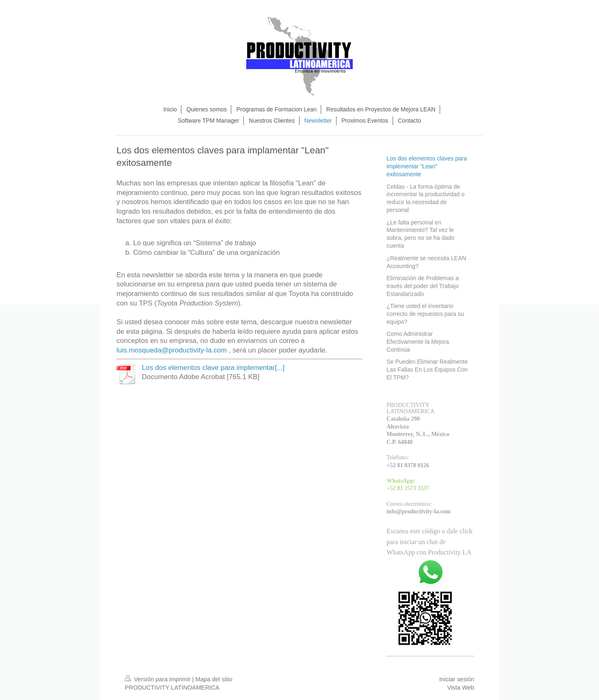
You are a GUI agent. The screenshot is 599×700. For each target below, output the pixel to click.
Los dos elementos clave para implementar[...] (213, 368)
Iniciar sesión (457, 679)
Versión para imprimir (158, 679)
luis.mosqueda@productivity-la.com (172, 350)
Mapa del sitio (214, 679)
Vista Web (461, 688)
